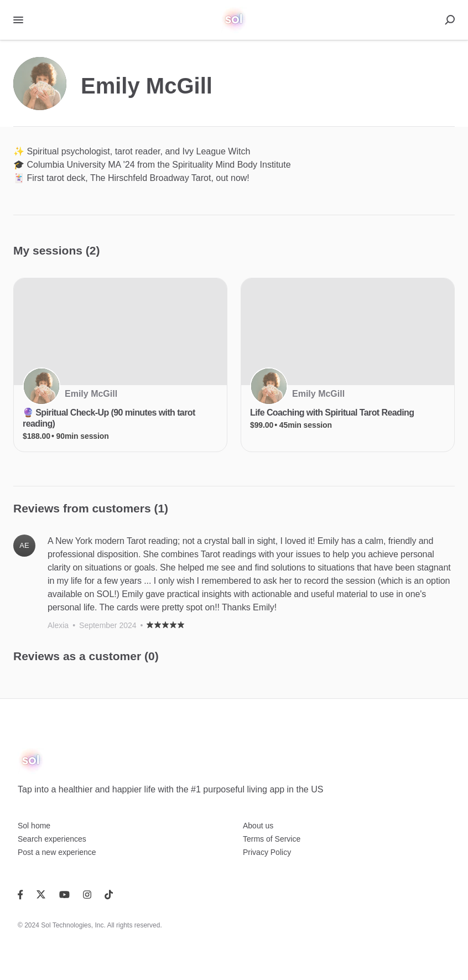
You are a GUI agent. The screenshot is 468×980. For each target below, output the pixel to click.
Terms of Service (272, 839)
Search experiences (52, 839)
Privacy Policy (267, 852)
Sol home (34, 826)
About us (258, 826)
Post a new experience (57, 852)
